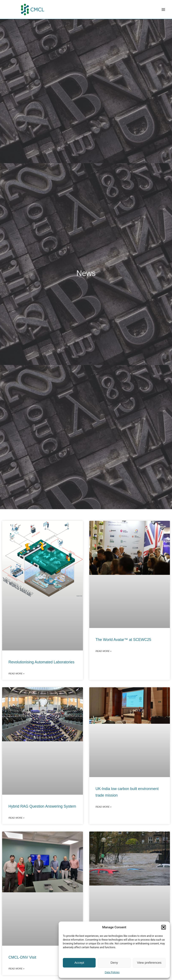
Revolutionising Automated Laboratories (41, 662)
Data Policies (112, 972)
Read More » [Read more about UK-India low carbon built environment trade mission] (104, 807)
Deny (114, 963)
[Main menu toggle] (163, 10)
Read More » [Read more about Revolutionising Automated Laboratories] (16, 674)
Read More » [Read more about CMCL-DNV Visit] (16, 969)
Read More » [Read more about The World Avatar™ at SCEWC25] (104, 651)
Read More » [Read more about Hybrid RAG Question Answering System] (16, 818)
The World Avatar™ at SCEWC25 (123, 640)
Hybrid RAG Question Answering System (42, 806)
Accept (79, 963)
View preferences (149, 963)
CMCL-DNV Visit (22, 957)
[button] (164, 927)
